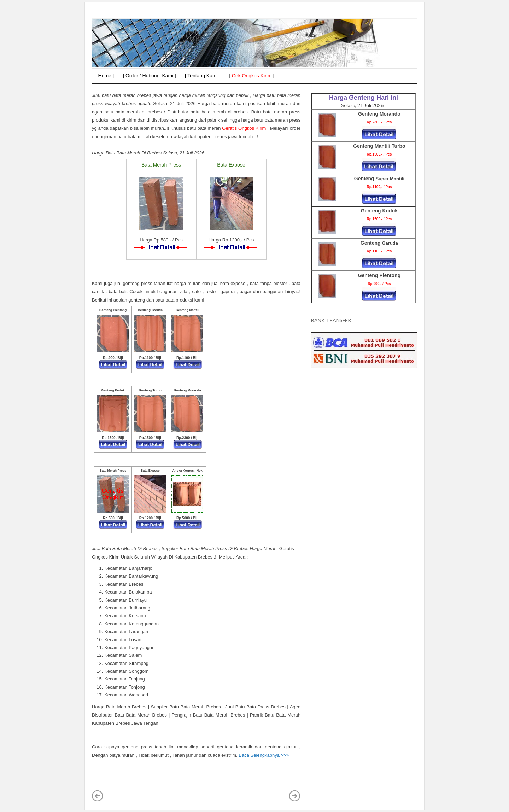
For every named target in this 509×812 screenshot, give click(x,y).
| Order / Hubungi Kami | (149, 76)
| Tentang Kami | (203, 76)
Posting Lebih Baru (98, 796)
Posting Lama (295, 796)
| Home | (105, 76)
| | (252, 76)
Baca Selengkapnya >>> (264, 755)
